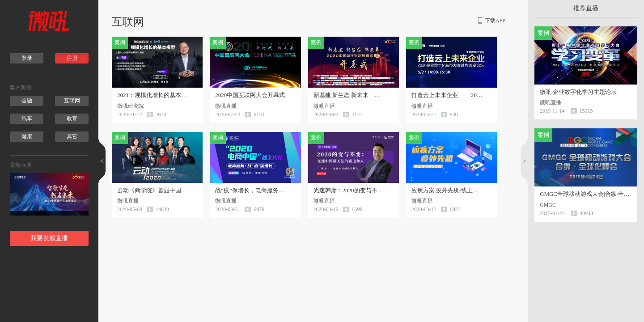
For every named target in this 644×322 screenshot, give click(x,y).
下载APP (495, 21)
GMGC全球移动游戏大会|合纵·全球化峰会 (586, 194)
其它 (72, 136)
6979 (259, 209)
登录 (27, 58)
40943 (586, 213)
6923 (455, 209)
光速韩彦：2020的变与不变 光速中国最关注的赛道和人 (349, 190)
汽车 (27, 119)
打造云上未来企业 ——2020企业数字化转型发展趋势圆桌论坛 (447, 95)
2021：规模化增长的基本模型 (153, 95)
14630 (162, 209)
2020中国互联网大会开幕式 (250, 95)
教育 (72, 119)
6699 (357, 209)
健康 (27, 136)
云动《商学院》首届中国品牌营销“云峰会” (153, 190)
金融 (27, 101)
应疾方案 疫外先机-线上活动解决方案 (447, 190)
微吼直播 (229, 106)
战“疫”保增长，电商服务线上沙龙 (251, 190)
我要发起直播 (49, 238)
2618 (161, 114)
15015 (586, 111)
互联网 (72, 101)
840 (454, 114)
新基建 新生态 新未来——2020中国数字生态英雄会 (349, 95)
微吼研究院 (133, 106)
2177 (357, 114)
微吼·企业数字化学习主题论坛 (578, 92)
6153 (259, 114)
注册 (72, 58)
